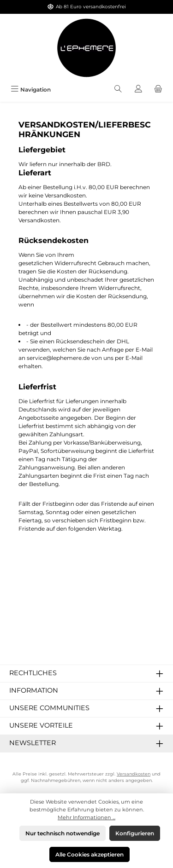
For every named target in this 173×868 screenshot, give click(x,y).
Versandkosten (134, 774)
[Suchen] (118, 90)
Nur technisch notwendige (63, 833)
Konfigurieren (135, 833)
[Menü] (31, 90)
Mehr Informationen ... (86, 817)
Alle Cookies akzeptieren (89, 854)
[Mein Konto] (138, 90)
